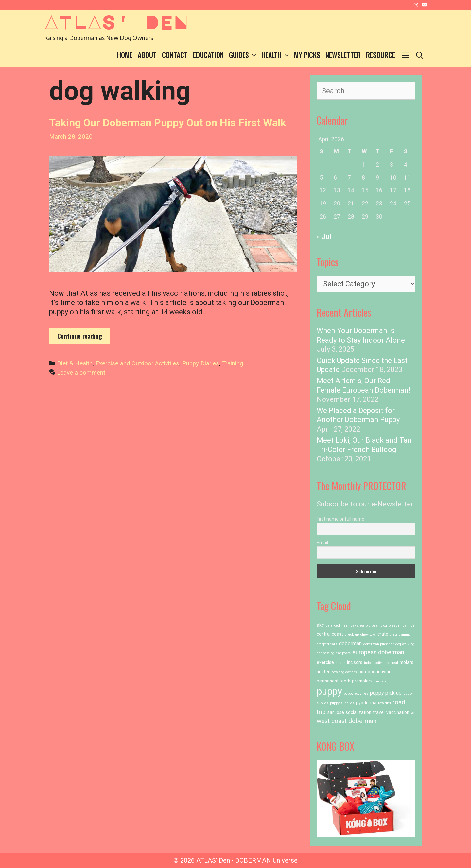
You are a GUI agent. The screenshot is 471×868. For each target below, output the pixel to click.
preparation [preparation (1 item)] (383, 681)
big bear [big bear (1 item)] (372, 625)
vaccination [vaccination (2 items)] (398, 712)
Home (125, 55)
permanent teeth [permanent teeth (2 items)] (333, 681)
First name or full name (340, 519)
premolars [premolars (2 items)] (362, 681)
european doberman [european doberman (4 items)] (378, 652)
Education (208, 55)
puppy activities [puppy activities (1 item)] (356, 693)
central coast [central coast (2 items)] (330, 634)
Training (233, 363)
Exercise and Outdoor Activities (137, 363)
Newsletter (343, 55)
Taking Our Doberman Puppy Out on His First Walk (167, 123)
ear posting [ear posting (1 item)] (325, 653)
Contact (175, 55)
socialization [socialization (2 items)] (358, 712)
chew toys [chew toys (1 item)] (368, 635)
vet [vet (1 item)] (413, 713)
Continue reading (84, 337)
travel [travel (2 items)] (379, 712)
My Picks (307, 55)
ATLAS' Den (116, 22)
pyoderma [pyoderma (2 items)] (366, 703)
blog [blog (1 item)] (384, 625)
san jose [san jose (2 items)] (336, 712)
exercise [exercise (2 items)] (325, 662)
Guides (244, 55)
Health (276, 55)
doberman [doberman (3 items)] (350, 643)
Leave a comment (81, 373)
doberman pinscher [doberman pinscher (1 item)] (379, 644)
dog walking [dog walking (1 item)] (405, 644)
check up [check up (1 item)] (352, 635)
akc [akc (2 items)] (320, 625)
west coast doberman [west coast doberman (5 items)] (347, 721)
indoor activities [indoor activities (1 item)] (376, 663)
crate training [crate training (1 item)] (400, 635)
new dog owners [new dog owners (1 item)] (344, 672)
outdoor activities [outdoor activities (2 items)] (376, 672)
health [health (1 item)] (340, 663)
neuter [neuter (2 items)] (323, 672)
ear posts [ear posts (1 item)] (343, 653)
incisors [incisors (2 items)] (355, 662)
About (147, 55)
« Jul (324, 236)
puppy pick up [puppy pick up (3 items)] (386, 693)
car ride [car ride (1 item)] (409, 625)
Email (322, 543)
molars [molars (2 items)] (407, 662)
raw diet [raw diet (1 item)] (384, 703)
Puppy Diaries (201, 363)
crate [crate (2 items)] (383, 634)
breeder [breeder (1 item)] (395, 625)
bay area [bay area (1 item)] (357, 625)
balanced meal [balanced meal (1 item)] (337, 625)
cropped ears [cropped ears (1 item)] (327, 644)
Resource (381, 55)
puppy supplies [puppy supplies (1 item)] (342, 703)
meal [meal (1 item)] (394, 663)
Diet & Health (75, 363)
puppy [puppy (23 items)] (329, 691)
